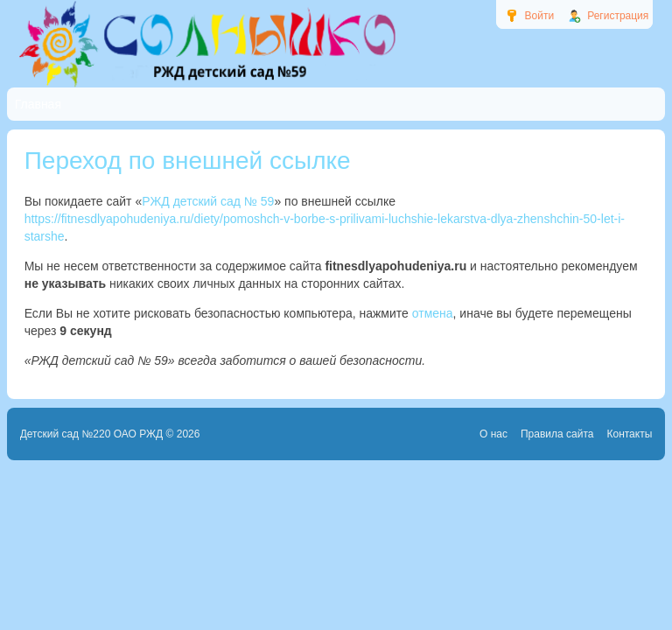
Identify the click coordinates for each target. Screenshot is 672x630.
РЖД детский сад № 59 (208, 201)
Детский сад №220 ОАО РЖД (92, 434)
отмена (433, 313)
